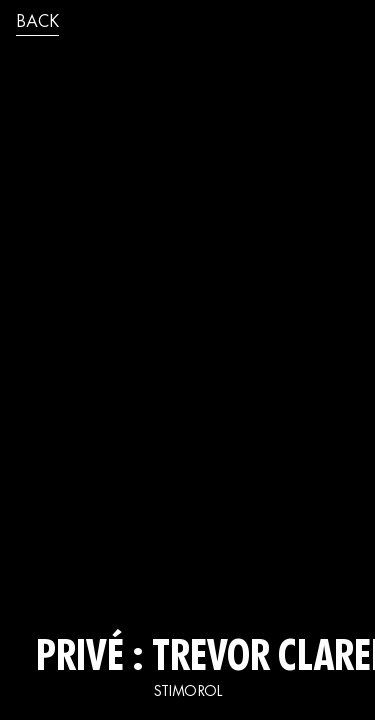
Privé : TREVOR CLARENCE (187, 660)
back (37, 23)
